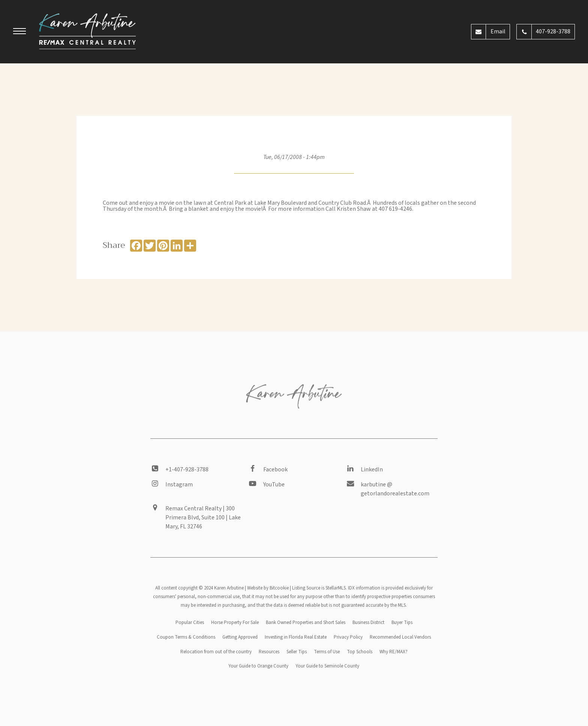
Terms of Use (327, 652)
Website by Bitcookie (268, 588)
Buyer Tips (402, 622)
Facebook (275, 469)
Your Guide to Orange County (258, 666)
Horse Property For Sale (235, 622)
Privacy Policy (348, 637)
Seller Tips (297, 652)
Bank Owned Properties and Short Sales (306, 622)
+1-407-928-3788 (187, 469)
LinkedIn (372, 469)
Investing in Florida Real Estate (296, 637)
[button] (19, 32)
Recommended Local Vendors (400, 637)
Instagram (179, 484)
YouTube (274, 484)
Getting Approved (240, 637)
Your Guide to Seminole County (327, 666)
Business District (368, 622)
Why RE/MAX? (394, 652)
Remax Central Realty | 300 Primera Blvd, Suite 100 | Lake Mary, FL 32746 (203, 517)
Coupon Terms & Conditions (186, 637)
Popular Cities (190, 622)
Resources (269, 652)
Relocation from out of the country (216, 652)
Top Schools (360, 652)
